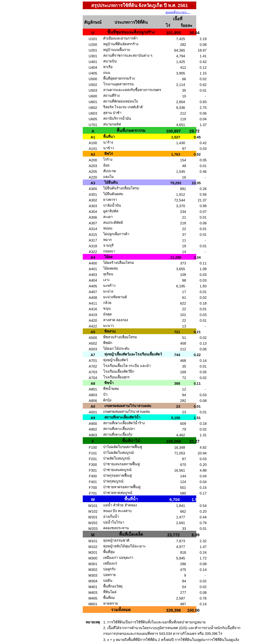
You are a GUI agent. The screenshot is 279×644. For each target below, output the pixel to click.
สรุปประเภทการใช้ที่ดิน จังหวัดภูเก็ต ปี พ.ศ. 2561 (139, 5)
